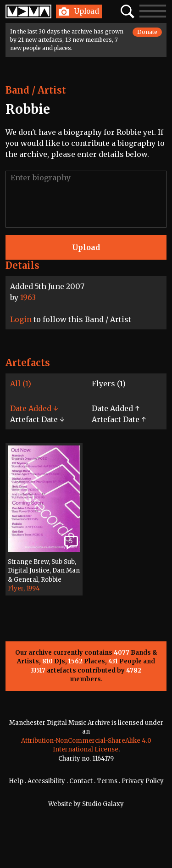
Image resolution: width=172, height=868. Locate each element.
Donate (147, 32)
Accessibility (46, 781)
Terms (107, 781)
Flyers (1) (109, 384)
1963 (28, 297)
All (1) (21, 384)
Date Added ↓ (34, 408)
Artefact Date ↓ (37, 419)
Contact (81, 781)
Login (21, 319)
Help (16, 781)
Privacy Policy (143, 781)
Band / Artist (36, 90)
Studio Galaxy (103, 804)
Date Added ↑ (116, 408)
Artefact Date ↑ (119, 419)
